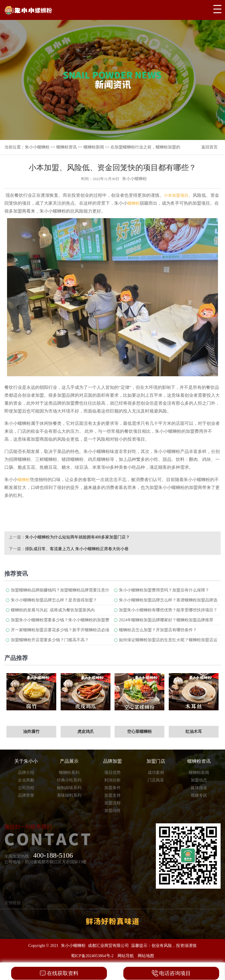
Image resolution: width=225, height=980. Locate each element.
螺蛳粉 (134, 203)
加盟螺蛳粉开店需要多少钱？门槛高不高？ (50, 640)
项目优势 (112, 773)
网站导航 (126, 956)
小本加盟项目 (176, 195)
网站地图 (146, 956)
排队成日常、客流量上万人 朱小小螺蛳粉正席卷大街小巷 (77, 549)
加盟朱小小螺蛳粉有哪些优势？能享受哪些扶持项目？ (168, 610)
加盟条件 (112, 788)
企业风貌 (26, 780)
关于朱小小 (26, 761)
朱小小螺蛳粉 (37, 147)
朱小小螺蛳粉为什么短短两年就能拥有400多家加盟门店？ (77, 537)
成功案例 (156, 773)
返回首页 (209, 147)
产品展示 (69, 761)
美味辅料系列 (69, 795)
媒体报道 (199, 788)
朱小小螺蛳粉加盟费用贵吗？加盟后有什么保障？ (164, 590)
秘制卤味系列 (69, 788)
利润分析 (112, 780)
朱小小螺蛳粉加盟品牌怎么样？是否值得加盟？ (54, 600)
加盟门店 (156, 761)
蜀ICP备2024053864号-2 (92, 956)
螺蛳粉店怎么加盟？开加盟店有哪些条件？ (158, 630)
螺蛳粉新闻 (94, 147)
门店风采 (156, 780)
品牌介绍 (26, 773)
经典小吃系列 (69, 780)
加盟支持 (112, 795)
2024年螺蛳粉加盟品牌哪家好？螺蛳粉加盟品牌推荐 (166, 620)
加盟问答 (112, 811)
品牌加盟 (112, 761)
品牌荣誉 (26, 795)
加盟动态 (199, 780)
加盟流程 (112, 803)
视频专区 (199, 795)
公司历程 (26, 788)
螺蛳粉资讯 (67, 147)
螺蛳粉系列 (69, 773)
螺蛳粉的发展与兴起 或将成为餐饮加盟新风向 (53, 610)
